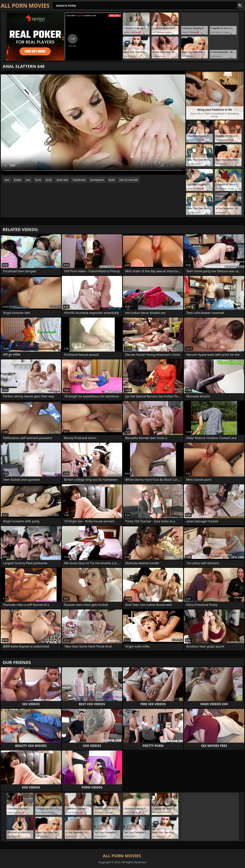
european (97, 180)
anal (49, 180)
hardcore (79, 180)
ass (28, 180)
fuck (38, 180)
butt (112, 180)
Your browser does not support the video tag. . (93, 123)
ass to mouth (129, 180)
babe (18, 180)
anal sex (62, 180)
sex (7, 180)
